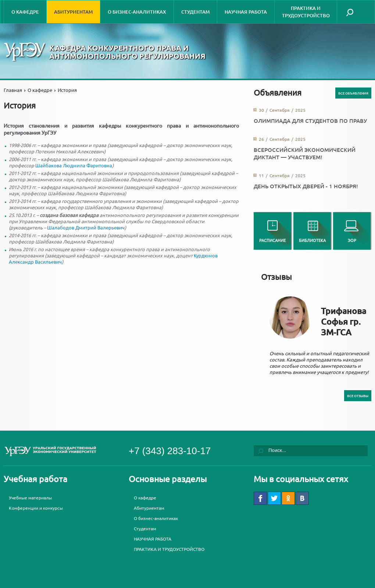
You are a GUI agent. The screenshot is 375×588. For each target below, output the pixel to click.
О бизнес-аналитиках (137, 12)
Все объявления (353, 93)
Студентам (195, 12)
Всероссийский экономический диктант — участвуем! (305, 153)
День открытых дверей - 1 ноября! (306, 186)
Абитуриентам (73, 12)
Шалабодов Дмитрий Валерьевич (86, 227)
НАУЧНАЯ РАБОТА (246, 12)
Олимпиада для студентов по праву (310, 121)
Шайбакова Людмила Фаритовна (74, 165)
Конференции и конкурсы (36, 508)
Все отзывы (358, 396)
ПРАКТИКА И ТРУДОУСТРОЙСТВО (306, 12)
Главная (13, 90)
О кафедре (25, 12)
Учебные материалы (30, 498)
